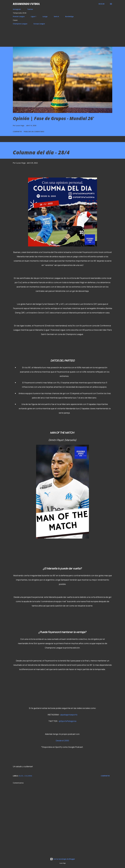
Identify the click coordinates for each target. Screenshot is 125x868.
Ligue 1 (34, 16)
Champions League (20, 24)
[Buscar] (102, 4)
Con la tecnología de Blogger (63, 859)
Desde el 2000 (62, 741)
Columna (28, 776)
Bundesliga (69, 16)
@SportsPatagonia (68, 721)
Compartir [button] (17, 132)
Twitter (30, 9)
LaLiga (45, 16)
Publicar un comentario (34, 132)
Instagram (17, 9)
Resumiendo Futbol (26, 4)
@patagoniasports (69, 715)
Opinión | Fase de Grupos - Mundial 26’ (53, 118)
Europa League (39, 24)
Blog (21, 776)
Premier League (19, 16)
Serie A (56, 16)
